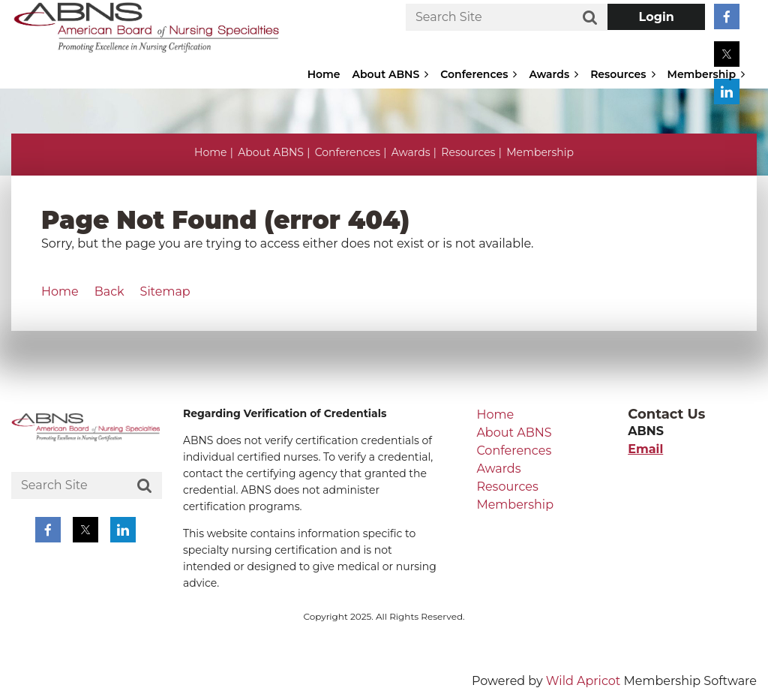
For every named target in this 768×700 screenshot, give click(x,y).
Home (210, 152)
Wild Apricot (583, 681)
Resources (468, 152)
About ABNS (271, 152)
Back (109, 291)
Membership (540, 152)
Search (590, 18)
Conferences (348, 152)
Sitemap (165, 291)
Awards (411, 152)
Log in (656, 17)
